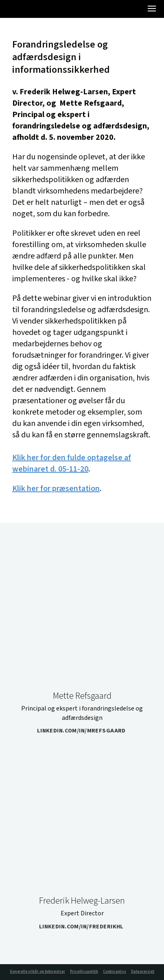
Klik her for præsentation (56, 489)
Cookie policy (115, 972)
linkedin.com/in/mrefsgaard (84, 731)
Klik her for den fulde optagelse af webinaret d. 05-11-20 (72, 463)
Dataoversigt (143, 972)
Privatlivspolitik (84, 972)
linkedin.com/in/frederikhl (84, 927)
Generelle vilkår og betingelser (37, 972)
